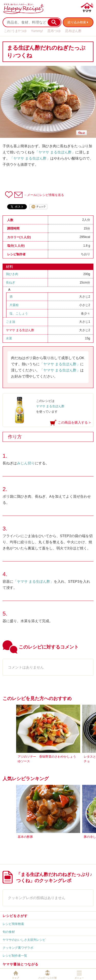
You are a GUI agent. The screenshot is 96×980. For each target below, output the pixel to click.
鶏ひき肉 (15, 274)
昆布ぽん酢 (73, 31)
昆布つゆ (54, 31)
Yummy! (37, 31)
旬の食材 (9, 932)
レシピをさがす (15, 916)
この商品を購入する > (74, 423)
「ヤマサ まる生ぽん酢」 (55, 152)
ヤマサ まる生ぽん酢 (20, 330)
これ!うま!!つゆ (15, 31)
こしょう (22, 314)
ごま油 (12, 322)
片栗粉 (14, 305)
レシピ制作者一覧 (15, 956)
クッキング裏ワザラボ (18, 948)
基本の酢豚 (25, 837)
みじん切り (26, 463)
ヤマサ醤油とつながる (20, 964)
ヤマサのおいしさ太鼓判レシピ (24, 940)
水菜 (10, 338)
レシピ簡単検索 (13, 924)
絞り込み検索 (77, 22)
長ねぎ (12, 283)
